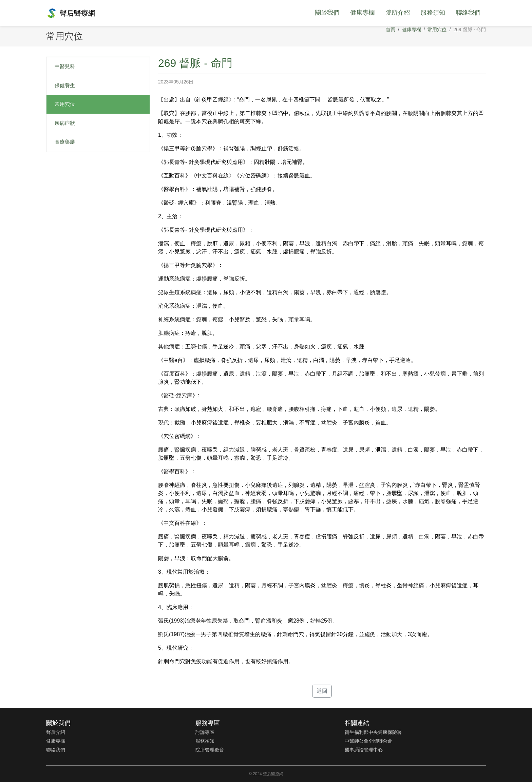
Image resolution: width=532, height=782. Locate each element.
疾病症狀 (65, 123)
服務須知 (433, 13)
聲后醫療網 (71, 13)
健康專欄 (362, 13)
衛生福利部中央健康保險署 (373, 732)
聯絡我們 (468, 13)
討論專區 (205, 732)
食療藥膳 (65, 142)
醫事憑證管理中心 (364, 750)
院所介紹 (398, 13)
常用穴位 (437, 30)
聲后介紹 (56, 732)
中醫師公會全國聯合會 (368, 741)
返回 (322, 691)
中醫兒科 (65, 66)
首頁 (391, 30)
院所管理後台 (210, 750)
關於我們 (327, 13)
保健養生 (65, 85)
